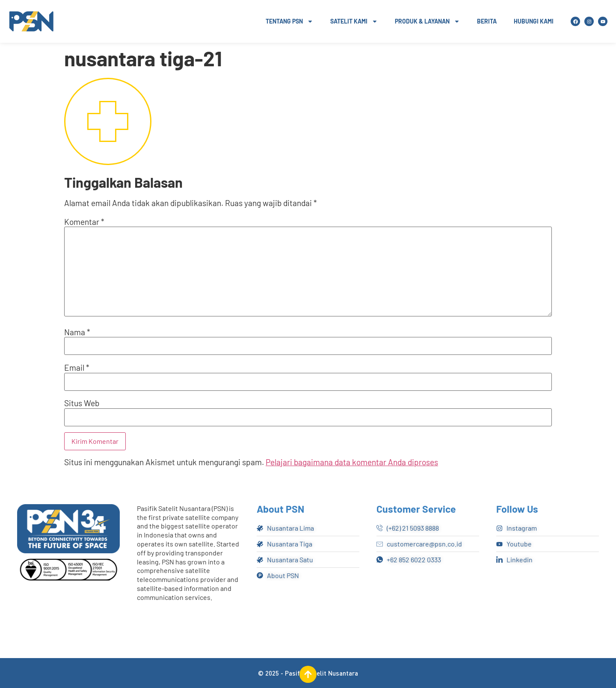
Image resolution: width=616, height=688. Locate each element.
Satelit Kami (354, 21)
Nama (77, 332)
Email (77, 368)
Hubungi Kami (534, 21)
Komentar (84, 222)
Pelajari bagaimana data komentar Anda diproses (352, 462)
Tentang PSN (289, 21)
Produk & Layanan (427, 21)
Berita (487, 21)
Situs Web (82, 403)
